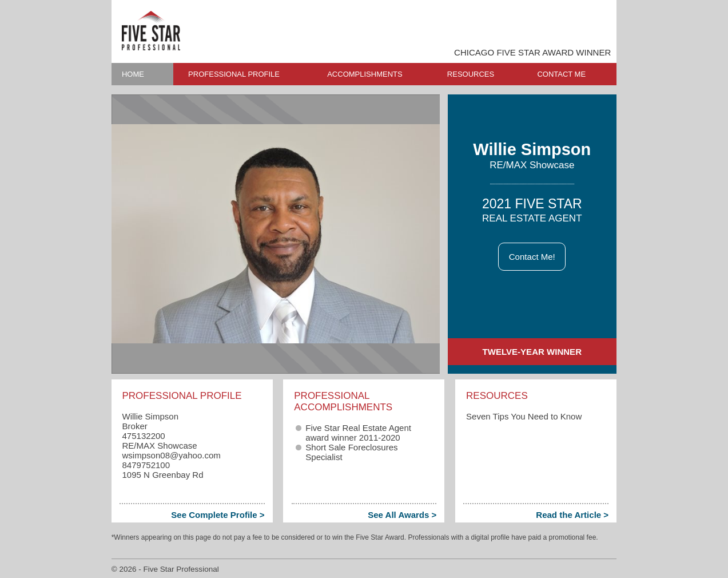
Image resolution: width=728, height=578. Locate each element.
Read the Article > (572, 515)
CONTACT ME (561, 74)
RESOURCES (471, 74)
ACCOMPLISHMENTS (365, 74)
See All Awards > (402, 515)
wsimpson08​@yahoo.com (171, 455)
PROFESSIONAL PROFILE (234, 74)
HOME (133, 74)
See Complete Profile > (218, 515)
